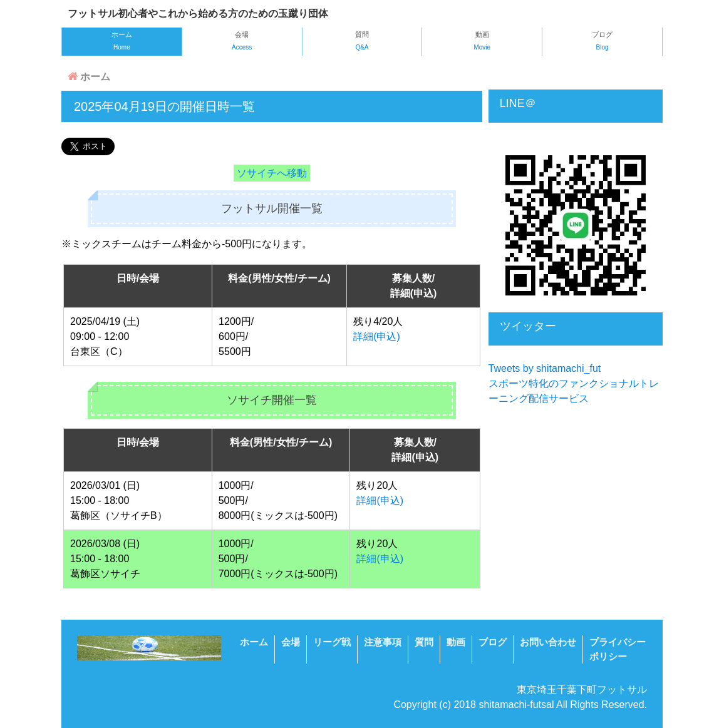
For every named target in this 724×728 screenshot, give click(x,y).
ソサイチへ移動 (272, 173)
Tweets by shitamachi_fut (545, 368)
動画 (482, 42)
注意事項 (383, 642)
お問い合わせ (548, 642)
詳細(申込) (377, 336)
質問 (362, 42)
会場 (242, 42)
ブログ (602, 42)
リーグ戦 (332, 642)
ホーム (122, 42)
